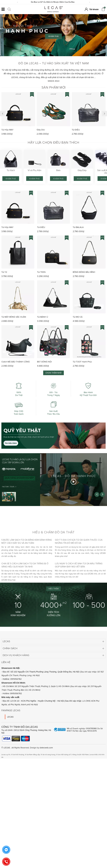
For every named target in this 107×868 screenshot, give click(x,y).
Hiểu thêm (53, 589)
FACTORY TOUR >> (9, 487)
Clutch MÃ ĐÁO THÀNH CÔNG (16, 362)
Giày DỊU (41, 130)
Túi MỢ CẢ (78, 317)
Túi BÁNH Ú (43, 317)
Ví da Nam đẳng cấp (32, 755)
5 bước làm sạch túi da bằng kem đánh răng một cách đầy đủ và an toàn (27, 541)
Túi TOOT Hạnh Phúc (82, 362)
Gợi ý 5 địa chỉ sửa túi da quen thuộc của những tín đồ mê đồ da (79, 541)
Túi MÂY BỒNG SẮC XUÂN (14, 317)
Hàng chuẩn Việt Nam (81, 755)
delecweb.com (46, 748)
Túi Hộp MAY (7, 130)
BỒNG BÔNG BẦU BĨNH (84, 272)
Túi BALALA (78, 227)
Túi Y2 (4, 272)
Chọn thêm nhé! (53, 373)
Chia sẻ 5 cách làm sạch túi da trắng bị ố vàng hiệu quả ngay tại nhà (25, 565)
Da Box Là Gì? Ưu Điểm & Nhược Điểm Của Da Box (54, 2)
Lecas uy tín (6, 755)
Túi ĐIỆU (76, 130)
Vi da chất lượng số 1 (64, 755)
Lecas (6, 641)
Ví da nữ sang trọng (48, 755)
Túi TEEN (41, 272)
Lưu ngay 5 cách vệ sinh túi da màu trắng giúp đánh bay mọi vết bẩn (79, 565)
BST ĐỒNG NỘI (44, 362)
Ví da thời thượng (18, 755)
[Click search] (9, 9)
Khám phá (11, 179)
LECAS (10, 717)
